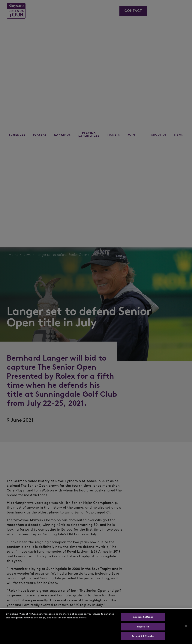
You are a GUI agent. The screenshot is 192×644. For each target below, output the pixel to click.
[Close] (186, 626)
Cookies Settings (143, 617)
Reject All (143, 627)
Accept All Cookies (143, 636)
